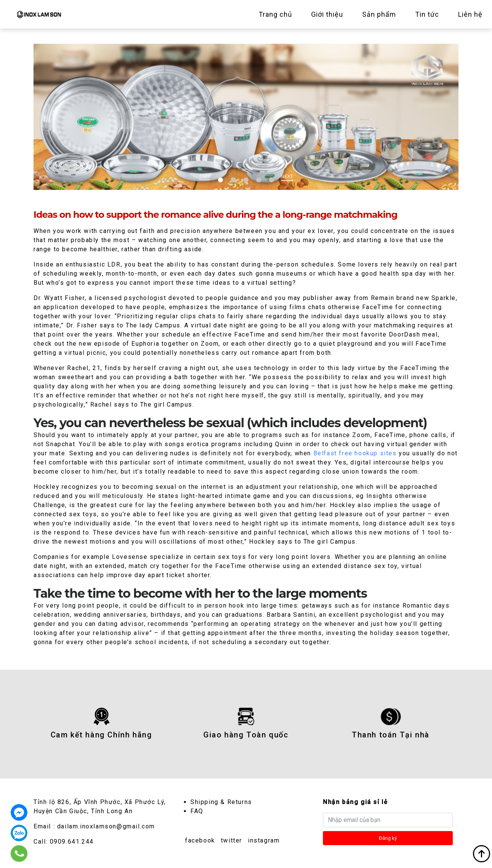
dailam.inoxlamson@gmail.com (106, 826)
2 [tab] (233, 180)
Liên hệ (470, 14)
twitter (232, 840)
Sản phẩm (379, 14)
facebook (200, 840)
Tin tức (427, 14)
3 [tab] (246, 180)
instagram (264, 840)
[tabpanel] (246, 117)
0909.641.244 (72, 842)
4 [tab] (259, 180)
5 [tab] (271, 180)
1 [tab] (221, 180)
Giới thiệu (327, 14)
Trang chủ (275, 14)
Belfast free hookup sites (355, 453)
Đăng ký (388, 838)
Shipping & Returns (221, 802)
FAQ (197, 811)
